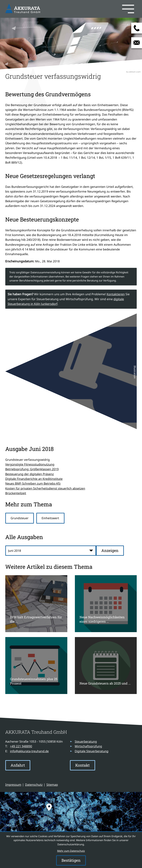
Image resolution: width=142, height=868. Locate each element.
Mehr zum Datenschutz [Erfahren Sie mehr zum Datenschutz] (71, 851)
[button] (89, 9)
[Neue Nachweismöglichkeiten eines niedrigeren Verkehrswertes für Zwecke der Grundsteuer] (106, 604)
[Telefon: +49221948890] (21, 746)
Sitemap (52, 785)
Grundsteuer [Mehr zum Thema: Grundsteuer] (20, 518)
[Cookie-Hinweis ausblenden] (71, 860)
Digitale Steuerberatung (92, 751)
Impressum (13, 785)
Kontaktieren (116, 294)
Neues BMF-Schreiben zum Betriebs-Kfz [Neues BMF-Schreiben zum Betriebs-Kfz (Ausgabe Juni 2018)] (33, 483)
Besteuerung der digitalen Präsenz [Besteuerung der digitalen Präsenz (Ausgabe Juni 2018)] (30, 474)
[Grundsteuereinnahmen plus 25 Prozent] (36, 666)
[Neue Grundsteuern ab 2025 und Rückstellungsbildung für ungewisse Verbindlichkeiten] (106, 666)
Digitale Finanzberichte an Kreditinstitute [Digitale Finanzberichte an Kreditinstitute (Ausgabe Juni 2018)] (34, 479)
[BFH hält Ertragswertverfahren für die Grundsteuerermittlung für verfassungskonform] (36, 604)
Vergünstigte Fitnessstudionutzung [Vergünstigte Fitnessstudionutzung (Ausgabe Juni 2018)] (30, 464)
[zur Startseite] (23, 9)
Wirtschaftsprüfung (88, 746)
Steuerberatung (86, 741)
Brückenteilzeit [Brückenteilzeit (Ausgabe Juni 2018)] (16, 493)
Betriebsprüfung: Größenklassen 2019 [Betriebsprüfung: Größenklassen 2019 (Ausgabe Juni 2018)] (32, 469)
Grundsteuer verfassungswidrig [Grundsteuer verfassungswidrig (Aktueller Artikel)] (28, 460)
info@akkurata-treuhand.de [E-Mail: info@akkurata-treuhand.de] (29, 751)
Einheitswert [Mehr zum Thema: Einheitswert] (50, 518)
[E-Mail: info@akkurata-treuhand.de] (137, 43)
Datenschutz (34, 785)
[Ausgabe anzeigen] (110, 551)
